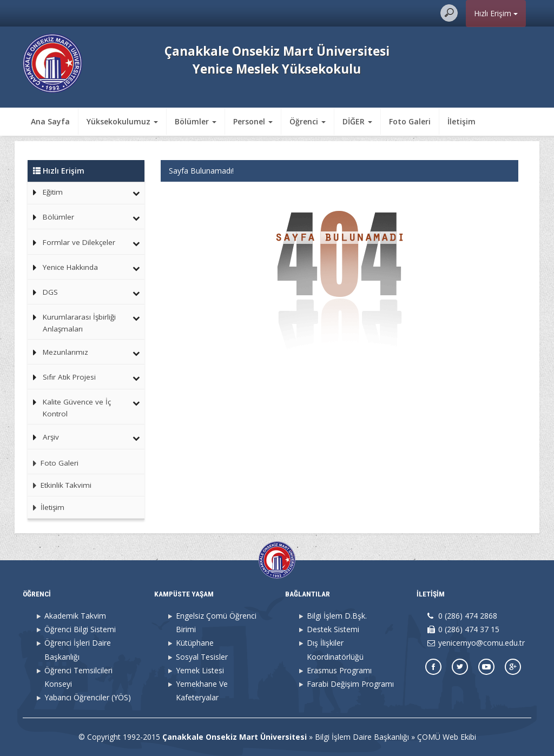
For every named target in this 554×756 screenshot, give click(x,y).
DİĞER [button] (357, 121)
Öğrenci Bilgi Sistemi (80, 629)
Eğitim (53, 192)
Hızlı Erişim (496, 13)
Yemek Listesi (200, 670)
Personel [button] (253, 121)
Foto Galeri (410, 121)
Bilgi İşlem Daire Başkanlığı (362, 737)
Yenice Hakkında (70, 267)
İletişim (461, 121)
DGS (50, 292)
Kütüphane (195, 643)
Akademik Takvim (75, 616)
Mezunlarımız (65, 352)
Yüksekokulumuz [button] (122, 121)
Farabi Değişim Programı (350, 684)
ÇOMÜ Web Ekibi (447, 737)
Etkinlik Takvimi (60, 485)
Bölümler (58, 217)
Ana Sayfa (50, 121)
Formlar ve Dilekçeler (79, 242)
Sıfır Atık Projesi (69, 377)
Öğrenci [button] (308, 121)
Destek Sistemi (333, 629)
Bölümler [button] (196, 121)
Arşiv (51, 437)
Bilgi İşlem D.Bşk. (337, 616)
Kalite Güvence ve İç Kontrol (77, 408)
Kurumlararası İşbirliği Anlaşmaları (79, 323)
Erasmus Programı (339, 670)
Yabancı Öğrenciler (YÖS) (88, 697)
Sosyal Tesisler (202, 657)
